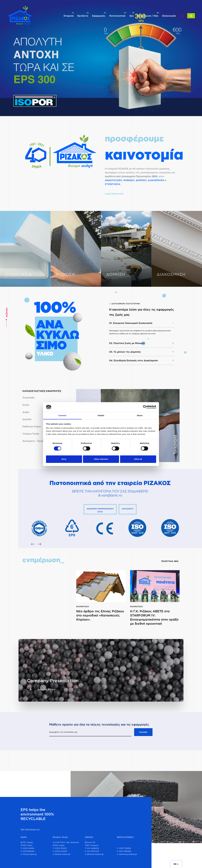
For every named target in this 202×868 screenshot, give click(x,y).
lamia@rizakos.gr (62, 854)
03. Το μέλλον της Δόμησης (142, 352)
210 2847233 (93, 851)
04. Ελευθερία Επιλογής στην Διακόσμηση (142, 360)
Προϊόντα (83, 15)
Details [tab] (101, 416)
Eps (132, 15)
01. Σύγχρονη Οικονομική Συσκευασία (142, 323)
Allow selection (101, 459)
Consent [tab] (62, 416)
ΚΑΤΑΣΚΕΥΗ (128, 509)
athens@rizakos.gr (95, 854)
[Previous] (33, 544)
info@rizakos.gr (30, 854)
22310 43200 (61, 851)
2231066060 (29, 851)
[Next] (39, 544)
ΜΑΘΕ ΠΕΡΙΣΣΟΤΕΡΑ (114, 194)
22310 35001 (61, 848)
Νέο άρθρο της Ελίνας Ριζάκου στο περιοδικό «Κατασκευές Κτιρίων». (100, 615)
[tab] (142, 323)
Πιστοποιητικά (118, 15)
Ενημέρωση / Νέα (148, 15)
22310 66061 (29, 848)
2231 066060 (125, 851)
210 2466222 (93, 848)
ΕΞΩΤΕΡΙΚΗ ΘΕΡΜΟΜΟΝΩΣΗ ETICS (100, 510)
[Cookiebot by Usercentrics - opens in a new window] (145, 407)
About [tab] (140, 416)
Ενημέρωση (83, 607)
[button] (182, 16)
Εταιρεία (69, 15)
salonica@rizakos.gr (128, 854)
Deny (64, 459)
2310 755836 (125, 848)
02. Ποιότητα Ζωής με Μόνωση (142, 343)
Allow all (138, 459)
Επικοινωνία (169, 16)
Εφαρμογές (99, 15)
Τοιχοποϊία (28, 398)
